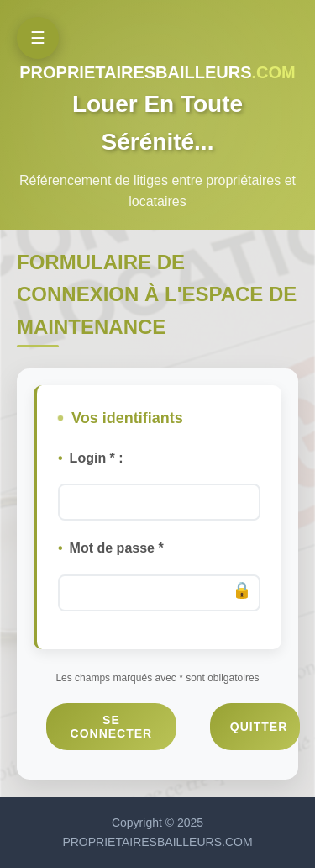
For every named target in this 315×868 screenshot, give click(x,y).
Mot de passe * (117, 548)
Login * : (97, 458)
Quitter (259, 727)
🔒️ (242, 590)
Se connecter (112, 727)
